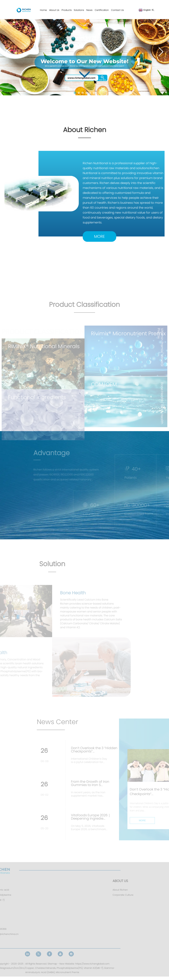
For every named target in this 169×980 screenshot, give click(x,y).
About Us (54, 10)
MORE (106, 236)
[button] (154, 52)
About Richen (91, 130)
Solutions (79, 10)
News (89, 10)
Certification (102, 10)
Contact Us (117, 10)
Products (67, 10)
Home (43, 10)
